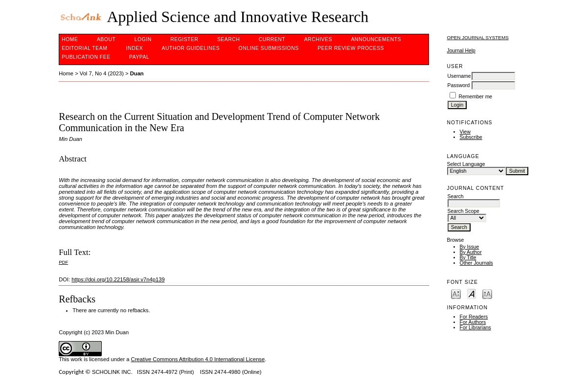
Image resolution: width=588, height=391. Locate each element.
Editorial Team (84, 48)
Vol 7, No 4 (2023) (102, 73)
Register (184, 39)
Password (459, 85)
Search (228, 39)
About (106, 39)
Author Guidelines (191, 48)
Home (70, 39)
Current (272, 39)
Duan (137, 73)
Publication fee (86, 57)
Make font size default (472, 293)
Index (135, 48)
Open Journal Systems (478, 37)
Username (459, 76)
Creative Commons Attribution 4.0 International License (198, 359)
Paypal (139, 57)
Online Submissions (269, 48)
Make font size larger (487, 293)
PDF (63, 262)
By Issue (470, 247)
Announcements (376, 39)
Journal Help (461, 51)
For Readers (474, 317)
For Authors (473, 322)
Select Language (466, 164)
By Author (471, 252)
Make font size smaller (456, 293)
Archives (318, 39)
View (465, 132)
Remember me (475, 97)
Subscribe (471, 137)
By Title (468, 258)
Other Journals (476, 263)
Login (143, 39)
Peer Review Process (351, 48)
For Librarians (475, 328)
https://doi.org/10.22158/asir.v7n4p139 (118, 279)
